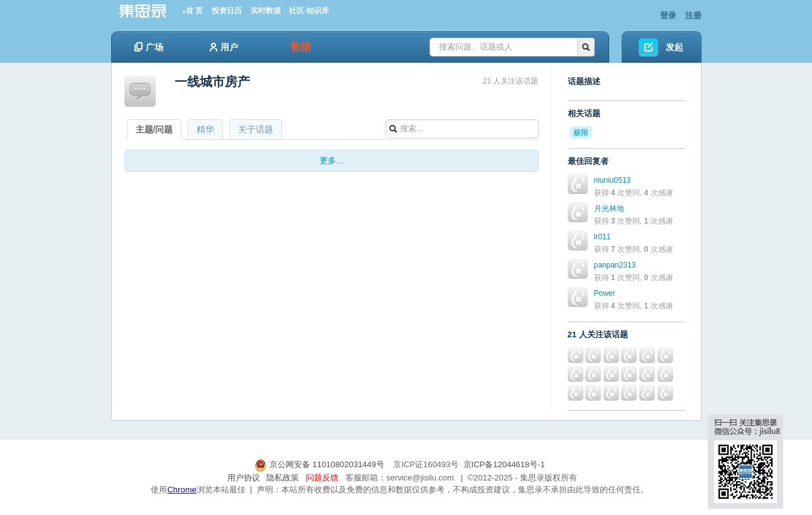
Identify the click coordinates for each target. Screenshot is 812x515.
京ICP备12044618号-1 (504, 464)
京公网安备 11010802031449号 (320, 464)
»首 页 (192, 11)
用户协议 (244, 478)
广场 (149, 47)
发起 (674, 47)
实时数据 (266, 11)
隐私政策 (283, 478)
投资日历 (227, 11)
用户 (224, 47)
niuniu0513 (613, 180)
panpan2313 (615, 265)
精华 (205, 129)
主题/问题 (154, 129)
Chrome (181, 490)
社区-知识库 (309, 11)
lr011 (603, 237)
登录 (668, 15)
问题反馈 (322, 478)
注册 (693, 15)
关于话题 (256, 129)
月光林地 (609, 209)
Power (605, 293)
